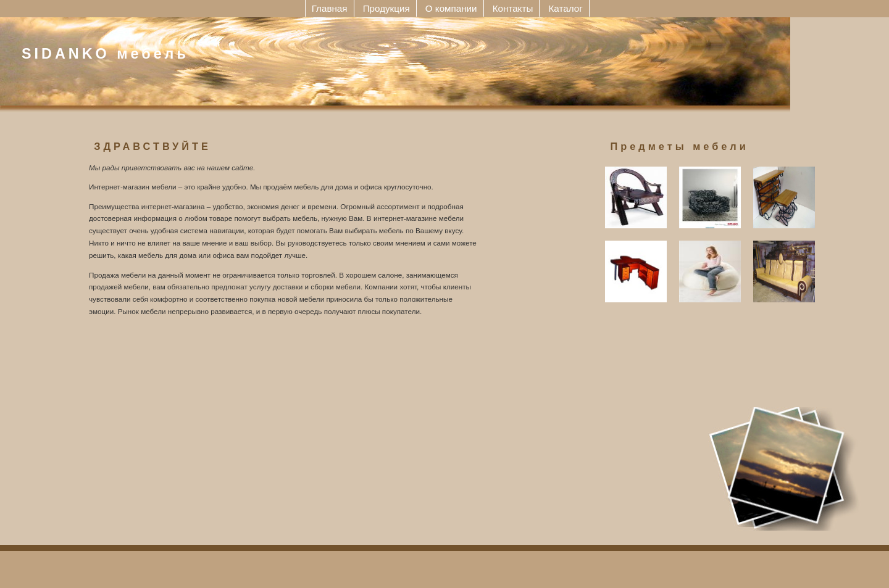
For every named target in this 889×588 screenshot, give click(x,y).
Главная (330, 8)
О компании (451, 8)
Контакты (513, 8)
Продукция (386, 8)
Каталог (566, 8)
